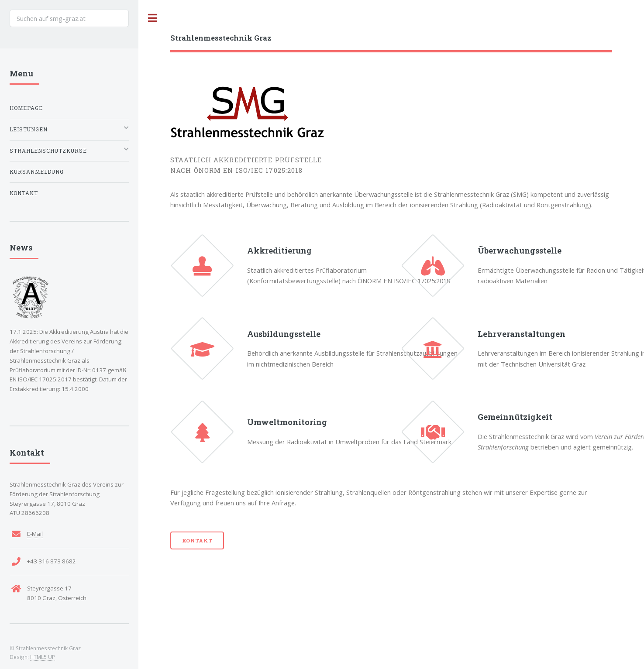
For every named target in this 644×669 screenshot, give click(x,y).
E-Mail (35, 534)
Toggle (153, 18)
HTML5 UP (43, 657)
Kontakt (197, 540)
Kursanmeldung (37, 172)
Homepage (26, 108)
